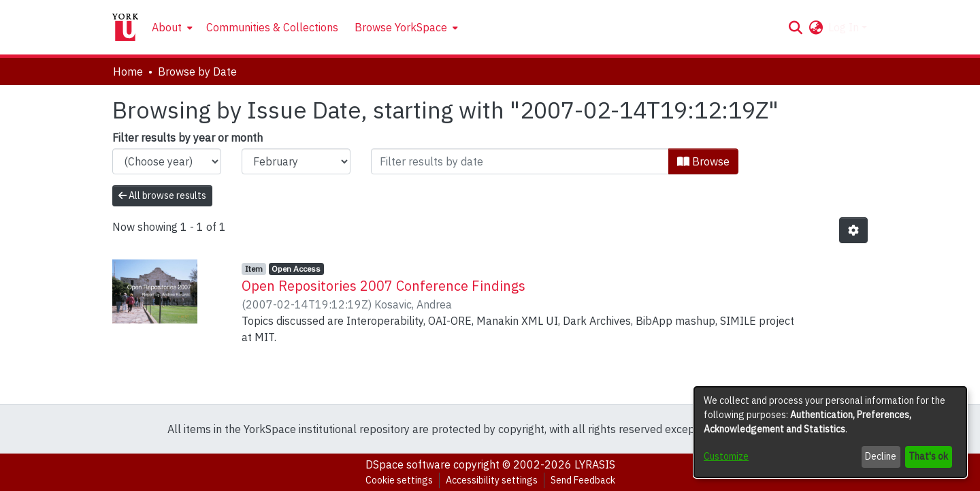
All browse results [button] (162, 195)
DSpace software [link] (408, 464)
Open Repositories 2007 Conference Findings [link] (383, 286)
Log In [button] (845, 27)
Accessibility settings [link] (492, 480)
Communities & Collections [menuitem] (272, 27)
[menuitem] (171, 27)
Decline (881, 456)
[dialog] (830, 432)
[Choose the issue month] (296, 161)
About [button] (167, 27)
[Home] (125, 27)
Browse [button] (703, 161)
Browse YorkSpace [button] (401, 27)
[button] (795, 27)
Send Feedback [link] (583, 480)
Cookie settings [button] (399, 480)
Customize (726, 456)
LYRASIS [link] (595, 464)
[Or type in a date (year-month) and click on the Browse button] (520, 161)
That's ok (928, 456)
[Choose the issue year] (167, 161)
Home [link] (128, 72)
